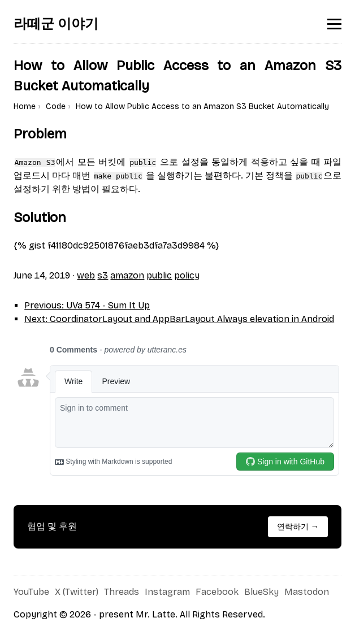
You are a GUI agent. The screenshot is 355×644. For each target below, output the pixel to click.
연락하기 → (298, 527)
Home (25, 106)
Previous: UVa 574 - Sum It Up (87, 305)
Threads (122, 592)
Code (56, 106)
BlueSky (261, 592)
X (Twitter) (77, 592)
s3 (103, 275)
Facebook (217, 592)
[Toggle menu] (334, 24)
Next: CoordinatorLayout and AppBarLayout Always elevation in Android (179, 319)
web (86, 275)
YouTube (31, 592)
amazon (127, 275)
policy (187, 275)
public (159, 275)
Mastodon (307, 592)
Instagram (167, 592)
